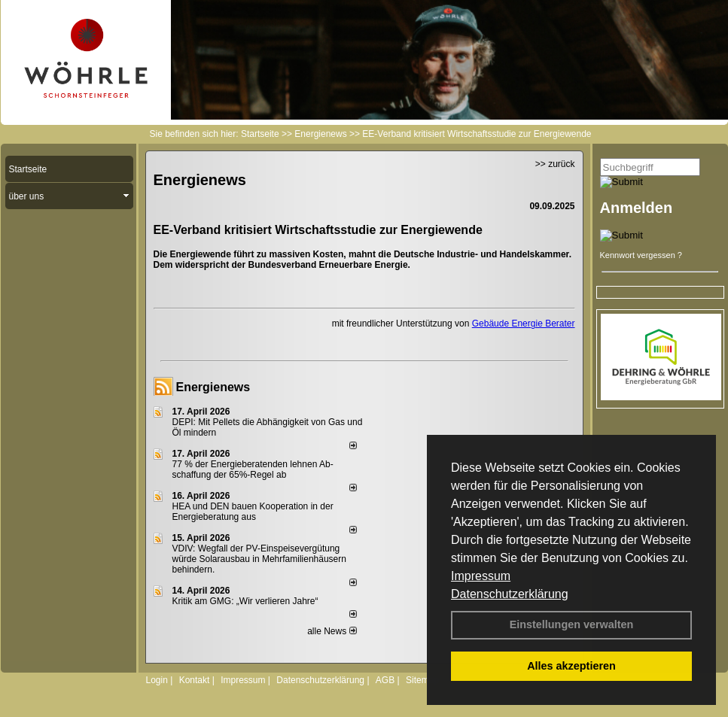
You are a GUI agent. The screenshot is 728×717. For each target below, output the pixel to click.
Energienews (213, 387)
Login (157, 680)
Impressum (481, 576)
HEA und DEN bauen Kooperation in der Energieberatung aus (253, 512)
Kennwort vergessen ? (641, 255)
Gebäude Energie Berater (524, 324)
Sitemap (422, 680)
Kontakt (195, 680)
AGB (385, 680)
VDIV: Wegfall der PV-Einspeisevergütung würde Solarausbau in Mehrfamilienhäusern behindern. (259, 559)
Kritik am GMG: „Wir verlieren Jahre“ (245, 601)
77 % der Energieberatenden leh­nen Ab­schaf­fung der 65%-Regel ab (253, 469)
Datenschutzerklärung (510, 594)
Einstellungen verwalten (572, 624)
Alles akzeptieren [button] (571, 666)
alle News (332, 631)
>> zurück (555, 164)
